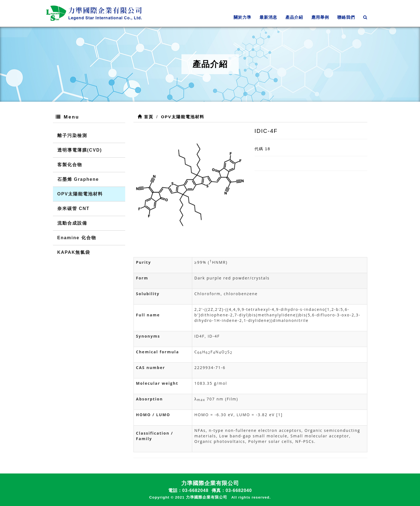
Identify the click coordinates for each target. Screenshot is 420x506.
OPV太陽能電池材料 (80, 194)
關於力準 (242, 17)
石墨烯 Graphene (78, 179)
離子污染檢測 (72, 135)
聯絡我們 (346, 17)
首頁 (145, 117)
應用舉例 (320, 17)
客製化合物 (70, 165)
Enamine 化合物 (77, 238)
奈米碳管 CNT (73, 208)
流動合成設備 (72, 223)
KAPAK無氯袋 (74, 252)
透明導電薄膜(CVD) (80, 150)
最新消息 (268, 17)
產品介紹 (294, 17)
